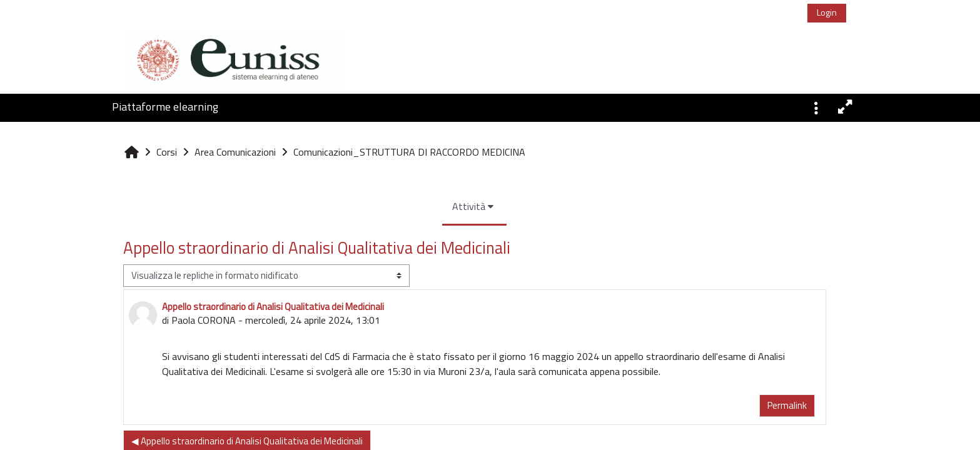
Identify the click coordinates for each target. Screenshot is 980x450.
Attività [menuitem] (392, 206)
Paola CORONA (127, 320)
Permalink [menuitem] (710, 405)
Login (827, 12)
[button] (816, 107)
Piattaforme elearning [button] (165, 107)
